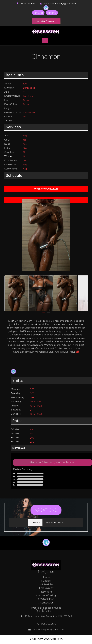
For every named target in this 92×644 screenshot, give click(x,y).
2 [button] (48, 171)
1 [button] (44, 171)
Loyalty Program (46, 21)
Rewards (38, 13)
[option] (16, 150)
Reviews (52, 13)
